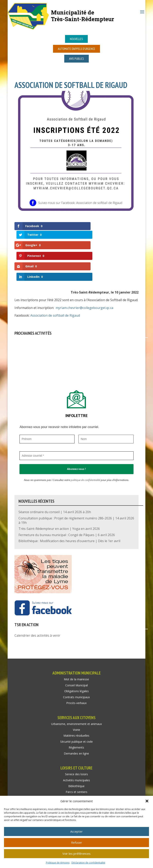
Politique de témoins (58, 863)
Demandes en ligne (76, 724)
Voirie (76, 700)
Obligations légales (76, 662)
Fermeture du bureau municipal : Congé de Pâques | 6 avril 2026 (67, 505)
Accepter (76, 831)
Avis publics (76, 59)
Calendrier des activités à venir (37, 606)
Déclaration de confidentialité (88, 863)
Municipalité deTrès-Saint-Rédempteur (83, 16)
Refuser (77, 842)
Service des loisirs (76, 745)
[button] (147, 801)
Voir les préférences (76, 854)
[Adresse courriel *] (76, 426)
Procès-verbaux (76, 673)
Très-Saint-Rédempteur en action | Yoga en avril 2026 (59, 499)
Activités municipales (76, 750)
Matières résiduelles (76, 706)
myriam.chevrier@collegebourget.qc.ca (84, 278)
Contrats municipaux (76, 667)
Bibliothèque (76, 756)
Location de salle (76, 768)
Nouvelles (76, 39)
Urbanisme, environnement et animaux (76, 694)
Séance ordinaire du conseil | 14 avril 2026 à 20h (55, 482)
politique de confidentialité (85, 450)
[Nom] (106, 409)
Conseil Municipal (76, 655)
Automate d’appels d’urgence (76, 49)
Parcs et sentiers (76, 762)
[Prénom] (47, 409)
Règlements (76, 718)
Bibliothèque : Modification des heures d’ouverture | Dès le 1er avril (69, 511)
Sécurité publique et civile (76, 712)
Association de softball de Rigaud (55, 286)
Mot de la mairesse (76, 650)
